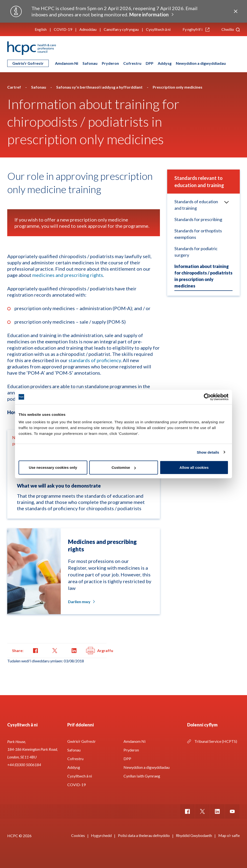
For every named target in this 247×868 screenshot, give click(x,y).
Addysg (165, 63)
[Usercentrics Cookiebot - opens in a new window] (207, 397)
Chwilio (231, 29)
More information (149, 14)
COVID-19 (63, 29)
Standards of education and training (196, 205)
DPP (150, 63)
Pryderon (110, 63)
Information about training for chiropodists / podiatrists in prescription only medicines (203, 276)
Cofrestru (132, 63)
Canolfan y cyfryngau (121, 29)
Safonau (90, 63)
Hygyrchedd (101, 835)
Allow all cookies (194, 467)
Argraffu (100, 651)
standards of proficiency (95, 360)
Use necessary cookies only (53, 467)
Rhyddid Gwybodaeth (194, 835)
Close (236, 11)
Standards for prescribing (198, 219)
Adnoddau (88, 29)
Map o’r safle (229, 835)
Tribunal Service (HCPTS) (216, 741)
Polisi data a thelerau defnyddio (144, 835)
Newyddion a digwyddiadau (201, 63)
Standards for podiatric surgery (196, 252)
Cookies (78, 835)
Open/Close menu (225, 202)
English (41, 29)
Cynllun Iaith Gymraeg (142, 776)
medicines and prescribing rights (68, 275)
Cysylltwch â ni (158, 29)
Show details (208, 452)
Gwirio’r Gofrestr (28, 63)
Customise (124, 467)
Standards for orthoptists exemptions (198, 234)
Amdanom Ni (67, 63)
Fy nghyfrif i (196, 29)
